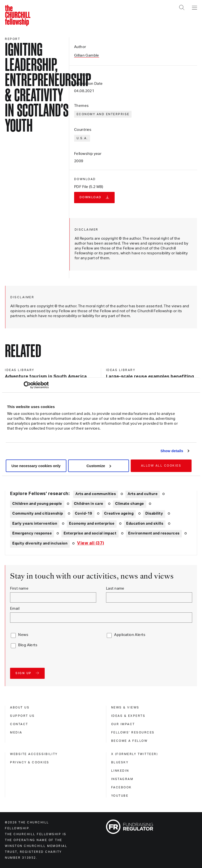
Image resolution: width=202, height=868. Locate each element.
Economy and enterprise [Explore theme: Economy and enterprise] (92, 524)
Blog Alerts (28, 645)
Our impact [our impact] (123, 724)
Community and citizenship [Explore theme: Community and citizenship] (38, 514)
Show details (172, 451)
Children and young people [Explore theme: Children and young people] (37, 504)
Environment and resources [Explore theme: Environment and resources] (154, 533)
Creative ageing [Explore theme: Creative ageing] (119, 514)
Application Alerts (130, 635)
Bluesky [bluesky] (120, 762)
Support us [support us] (22, 716)
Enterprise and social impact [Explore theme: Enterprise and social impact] (90, 533)
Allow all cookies (161, 466)
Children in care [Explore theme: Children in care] (89, 504)
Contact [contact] (19, 724)
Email (15, 609)
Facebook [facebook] (121, 787)
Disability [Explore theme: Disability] (154, 514)
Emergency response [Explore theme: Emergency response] (32, 533)
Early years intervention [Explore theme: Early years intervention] (35, 524)
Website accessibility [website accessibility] (34, 754)
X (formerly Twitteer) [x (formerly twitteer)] (135, 754)
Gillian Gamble (87, 56)
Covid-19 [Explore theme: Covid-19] (84, 514)
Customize (99, 466)
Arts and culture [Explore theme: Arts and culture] (143, 494)
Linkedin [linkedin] (120, 771)
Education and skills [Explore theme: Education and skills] (145, 524)
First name (19, 589)
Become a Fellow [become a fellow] (129, 741)
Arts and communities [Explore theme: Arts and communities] (96, 494)
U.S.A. (82, 138)
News (23, 635)
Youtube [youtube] (120, 796)
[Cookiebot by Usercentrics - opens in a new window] (27, 385)
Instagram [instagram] (122, 779)
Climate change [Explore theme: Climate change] (130, 504)
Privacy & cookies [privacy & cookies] (30, 762)
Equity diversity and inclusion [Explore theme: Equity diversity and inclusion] (40, 543)
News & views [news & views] (125, 707)
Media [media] (16, 732)
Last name (115, 589)
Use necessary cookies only (36, 466)
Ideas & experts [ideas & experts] (128, 716)
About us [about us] (20, 707)
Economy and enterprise (103, 114)
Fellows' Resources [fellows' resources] (133, 732)
